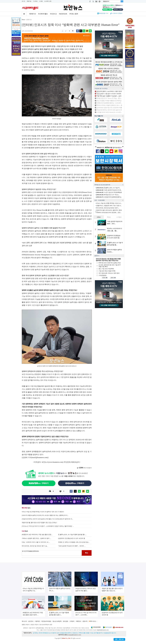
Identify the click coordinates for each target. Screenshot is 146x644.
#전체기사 (33, 14)
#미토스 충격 (74, 14)
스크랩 (41, 1)
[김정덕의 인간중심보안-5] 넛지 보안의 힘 (72, 538)
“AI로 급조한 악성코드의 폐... (109, 190)
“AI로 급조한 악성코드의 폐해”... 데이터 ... (72, 546)
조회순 (99, 217)
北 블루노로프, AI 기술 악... (108, 188)
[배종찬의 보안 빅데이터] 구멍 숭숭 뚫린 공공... (37, 535)
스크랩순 (119, 217)
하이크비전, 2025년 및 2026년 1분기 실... (35, 546)
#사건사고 (53, 14)
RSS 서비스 (93, 621)
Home (23, 20)
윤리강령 (65, 621)
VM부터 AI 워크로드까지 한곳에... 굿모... (109, 213)
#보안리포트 (63, 14)
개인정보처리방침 (46, 621)
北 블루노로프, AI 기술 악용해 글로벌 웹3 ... (72, 535)
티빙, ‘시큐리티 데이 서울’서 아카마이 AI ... (36, 542)
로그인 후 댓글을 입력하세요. (52, 553)
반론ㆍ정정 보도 (119, 639)
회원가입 (29, 1)
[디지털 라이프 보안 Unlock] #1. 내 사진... (109, 112)
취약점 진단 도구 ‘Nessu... (108, 195)
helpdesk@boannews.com (103, 630)
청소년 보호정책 (57, 621)
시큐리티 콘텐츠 (117, 13)
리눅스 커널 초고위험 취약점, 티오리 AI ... (109, 203)
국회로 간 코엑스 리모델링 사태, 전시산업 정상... (74, 542)
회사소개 (24, 621)
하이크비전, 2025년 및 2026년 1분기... (108, 208)
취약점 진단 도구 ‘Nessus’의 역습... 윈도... (109, 98)
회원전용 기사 (104, 13)
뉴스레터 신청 (48, 1)
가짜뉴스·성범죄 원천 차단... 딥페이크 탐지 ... (36, 538)
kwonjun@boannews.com (74, 635)
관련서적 (85, 621)
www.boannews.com (56, 462)
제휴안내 (78, 621)
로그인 (23, 1)
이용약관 (37, 621)
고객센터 (72, 621)
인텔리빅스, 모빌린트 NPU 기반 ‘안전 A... (109, 206)
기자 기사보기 (84, 468)
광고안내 (31, 621)
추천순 (109, 217)
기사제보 (35, 1)
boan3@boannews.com (40, 457)
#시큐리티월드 (43, 14)
